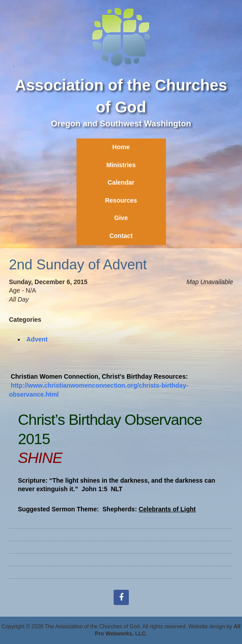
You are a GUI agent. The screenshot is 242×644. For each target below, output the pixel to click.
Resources (121, 200)
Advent (37, 339)
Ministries (121, 165)
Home (121, 147)
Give (121, 218)
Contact (121, 236)
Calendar (121, 182)
